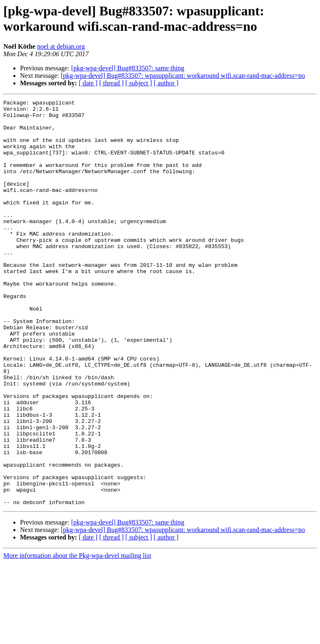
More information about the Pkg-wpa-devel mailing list (77, 637)
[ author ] (166, 83)
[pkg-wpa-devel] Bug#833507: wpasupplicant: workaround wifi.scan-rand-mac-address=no (183, 76)
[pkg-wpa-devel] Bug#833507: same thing (128, 68)
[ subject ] (139, 83)
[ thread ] (111, 83)
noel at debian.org (61, 46)
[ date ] (88, 83)
